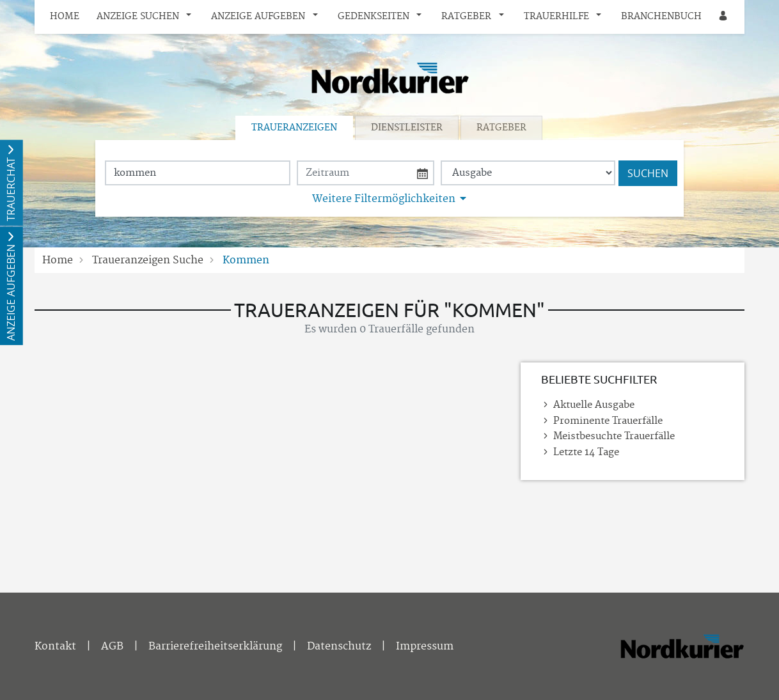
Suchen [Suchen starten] (648, 173)
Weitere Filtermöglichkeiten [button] (384, 199)
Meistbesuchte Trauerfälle (614, 436)
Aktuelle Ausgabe (594, 405)
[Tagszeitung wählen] (528, 173)
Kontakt (55, 646)
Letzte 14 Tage (586, 452)
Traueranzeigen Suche (148, 260)
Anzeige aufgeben (258, 17)
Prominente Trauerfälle (608, 421)
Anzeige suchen (138, 17)
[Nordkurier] (682, 649)
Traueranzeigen (294, 128)
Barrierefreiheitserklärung (215, 646)
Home (65, 17)
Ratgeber (466, 17)
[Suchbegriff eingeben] (198, 173)
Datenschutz (339, 646)
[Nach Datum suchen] (366, 173)
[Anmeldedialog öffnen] (724, 17)
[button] (192, 17)
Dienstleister (407, 128)
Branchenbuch (661, 17)
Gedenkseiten (374, 17)
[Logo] (390, 78)
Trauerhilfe (556, 17)
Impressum (425, 646)
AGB (112, 646)
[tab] (295, 128)
